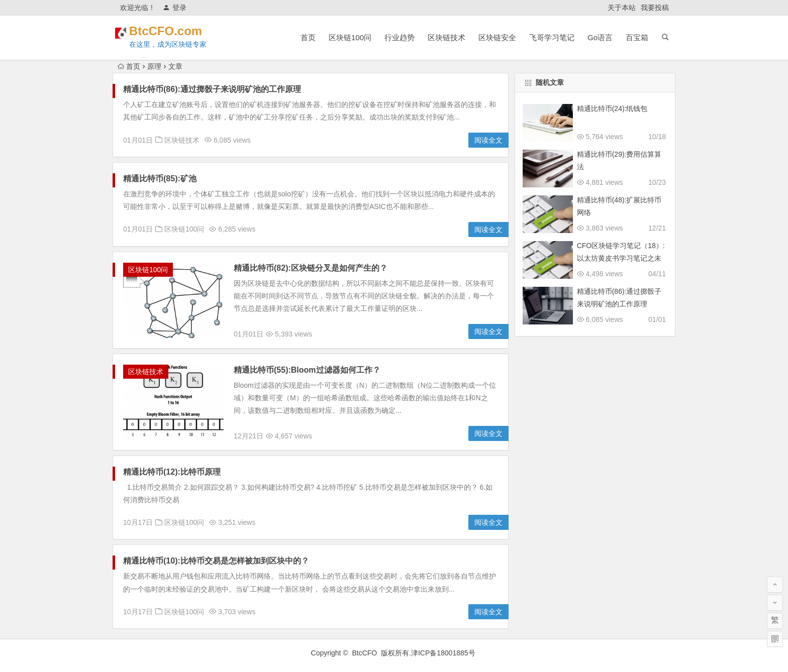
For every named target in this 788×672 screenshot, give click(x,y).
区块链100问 (350, 37)
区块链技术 (447, 37)
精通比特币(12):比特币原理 (172, 472)
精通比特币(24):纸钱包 (612, 108)
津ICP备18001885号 (444, 653)
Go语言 (600, 37)
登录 (175, 8)
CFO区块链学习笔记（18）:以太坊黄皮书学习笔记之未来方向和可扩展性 (621, 258)
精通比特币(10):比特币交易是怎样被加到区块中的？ (216, 561)
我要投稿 (655, 8)
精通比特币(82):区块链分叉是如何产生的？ (311, 268)
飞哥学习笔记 (552, 37)
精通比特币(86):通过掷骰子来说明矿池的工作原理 (212, 89)
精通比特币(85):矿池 (160, 179)
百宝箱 (637, 37)
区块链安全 (497, 37)
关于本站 (622, 8)
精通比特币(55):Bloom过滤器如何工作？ (307, 370)
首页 (308, 37)
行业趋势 (400, 37)
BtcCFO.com (179, 31)
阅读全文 (488, 140)
